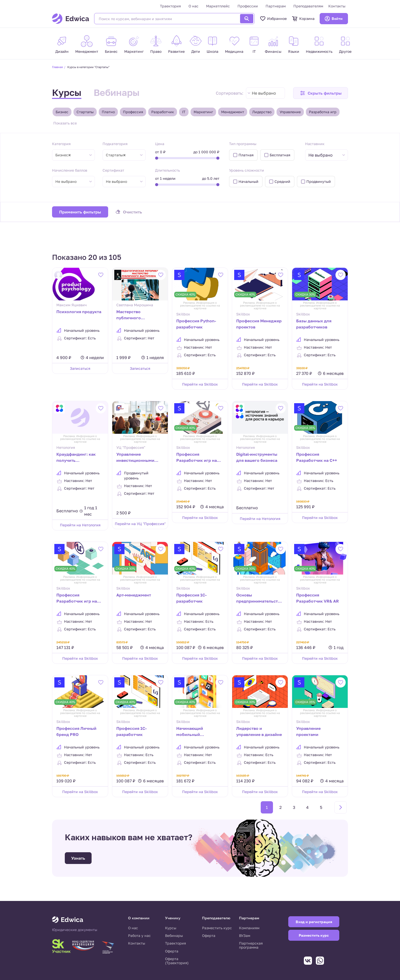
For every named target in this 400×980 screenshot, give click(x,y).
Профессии (248, 6)
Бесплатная (280, 155)
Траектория (170, 6)
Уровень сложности (247, 170)
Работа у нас (139, 936)
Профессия (133, 112)
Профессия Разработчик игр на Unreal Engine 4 (77, 599)
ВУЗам (245, 936)
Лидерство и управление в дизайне (259, 731)
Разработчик (163, 112)
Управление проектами (308, 731)
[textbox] (323, 155)
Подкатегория (115, 144)
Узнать (78, 858)
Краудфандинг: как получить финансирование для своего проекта (78, 458)
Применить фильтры (80, 212)
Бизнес (62, 112)
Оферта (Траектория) (177, 961)
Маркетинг (203, 112)
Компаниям (249, 928)
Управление (290, 112)
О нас (193, 6)
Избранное (273, 19)
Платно (108, 112)
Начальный (248, 181)
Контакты (337, 6)
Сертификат (113, 170)
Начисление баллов (70, 170)
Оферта (172, 951)
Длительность (167, 170)
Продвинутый (319, 181)
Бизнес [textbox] (63, 155)
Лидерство (262, 112)
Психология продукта (79, 312)
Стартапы (85, 112)
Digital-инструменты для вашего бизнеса (257, 457)
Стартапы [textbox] (116, 155)
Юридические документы (75, 930)
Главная (57, 67)
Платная (246, 155)
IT (184, 112)
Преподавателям (308, 6)
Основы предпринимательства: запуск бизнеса (260, 599)
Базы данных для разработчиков (314, 324)
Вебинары (117, 92)
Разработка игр (323, 112)
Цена (160, 144)
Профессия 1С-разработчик (132, 731)
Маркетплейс (218, 6)
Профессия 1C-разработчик (191, 598)
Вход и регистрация (314, 922)
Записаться (80, 368)
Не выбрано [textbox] (264, 93)
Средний (282, 181)
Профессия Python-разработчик (196, 324)
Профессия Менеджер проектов (259, 324)
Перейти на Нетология (80, 525)
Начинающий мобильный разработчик (190, 732)
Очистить (133, 212)
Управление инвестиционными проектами (135, 458)
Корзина (303, 19)
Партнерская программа (251, 945)
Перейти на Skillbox (200, 384)
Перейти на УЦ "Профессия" (140, 524)
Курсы (67, 92)
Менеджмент (233, 112)
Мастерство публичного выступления (130, 315)
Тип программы (243, 144)
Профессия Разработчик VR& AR (317, 598)
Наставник (315, 144)
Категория (61, 144)
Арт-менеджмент (134, 595)
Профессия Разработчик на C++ (317, 457)
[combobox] (265, 93)
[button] (321, 93)
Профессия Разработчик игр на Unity (197, 458)
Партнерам (276, 6)
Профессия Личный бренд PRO (76, 731)
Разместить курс (217, 928)
